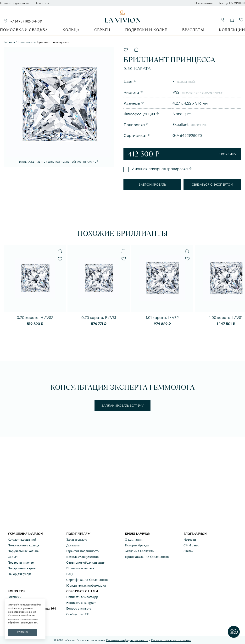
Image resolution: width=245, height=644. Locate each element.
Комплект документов (82, 557)
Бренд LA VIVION (232, 3)
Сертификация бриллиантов (87, 580)
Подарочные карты (22, 568)
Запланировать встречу (122, 405)
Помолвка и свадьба (24, 30)
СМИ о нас (191, 545)
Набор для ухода (19, 574)
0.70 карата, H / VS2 (35, 317)
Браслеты (193, 30)
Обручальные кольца (23, 551)
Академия (140, 551)
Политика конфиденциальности (127, 640)
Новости (190, 540)
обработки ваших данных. (23, 623)
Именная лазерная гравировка (159, 169)
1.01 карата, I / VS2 (162, 317)
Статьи (189, 551)
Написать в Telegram (81, 603)
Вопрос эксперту (79, 608)
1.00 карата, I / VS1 (226, 317)
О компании (204, 3)
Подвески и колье (146, 30)
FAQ (70, 574)
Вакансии (15, 597)
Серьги (102, 30)
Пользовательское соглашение (171, 640)
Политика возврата (80, 568)
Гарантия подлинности (83, 551)
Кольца (71, 30)
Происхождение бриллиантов (147, 557)
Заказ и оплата (77, 540)
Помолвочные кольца (23, 545)
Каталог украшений (22, 540)
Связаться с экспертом (212, 184)
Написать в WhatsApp (82, 597)
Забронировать (152, 184)
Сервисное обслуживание (85, 563)
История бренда (137, 545)
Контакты (42, 3)
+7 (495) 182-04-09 (26, 21)
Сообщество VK (78, 614)
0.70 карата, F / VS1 (99, 317)
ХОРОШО (22, 632)
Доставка (73, 545)
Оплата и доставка (15, 3)
